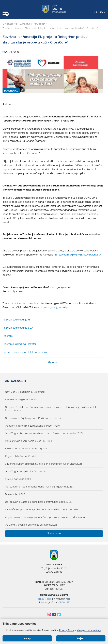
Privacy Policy (66, 630)
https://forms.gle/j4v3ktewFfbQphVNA (78, 255)
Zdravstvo (25, 24)
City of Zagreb (10, 24)
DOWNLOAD (11, 91)
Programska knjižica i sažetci (19, 344)
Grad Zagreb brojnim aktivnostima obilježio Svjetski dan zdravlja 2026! (44, 433)
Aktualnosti (39, 24)
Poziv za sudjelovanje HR (17, 320)
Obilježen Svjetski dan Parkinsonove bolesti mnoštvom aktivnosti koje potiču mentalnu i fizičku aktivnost (52, 409)
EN (103, 12)
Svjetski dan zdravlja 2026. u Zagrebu (26, 449)
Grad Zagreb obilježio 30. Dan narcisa (26, 471)
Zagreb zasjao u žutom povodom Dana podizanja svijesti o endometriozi (45, 517)
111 (68, 599)
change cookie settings (89, 630)
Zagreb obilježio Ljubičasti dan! (22, 456)
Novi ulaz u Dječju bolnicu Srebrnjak (25, 392)
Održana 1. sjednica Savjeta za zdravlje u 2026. (31, 525)
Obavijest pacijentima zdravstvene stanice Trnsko (32, 426)
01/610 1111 (45, 599)
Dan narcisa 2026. (15, 494)
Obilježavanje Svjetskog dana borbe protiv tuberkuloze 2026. (38, 502)
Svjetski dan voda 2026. (18, 479)
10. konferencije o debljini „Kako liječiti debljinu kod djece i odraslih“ (42, 509)
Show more (54, 533)
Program (8, 336)
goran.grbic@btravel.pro (56, 307)
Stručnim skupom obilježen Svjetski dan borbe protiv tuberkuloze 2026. (44, 464)
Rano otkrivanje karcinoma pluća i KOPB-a (29, 441)
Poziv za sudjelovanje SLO (18, 328)
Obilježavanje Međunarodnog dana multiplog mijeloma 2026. (39, 487)
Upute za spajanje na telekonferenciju (25, 352)
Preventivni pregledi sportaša (21, 399)
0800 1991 (64, 602)
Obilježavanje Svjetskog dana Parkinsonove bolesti (33, 418)
